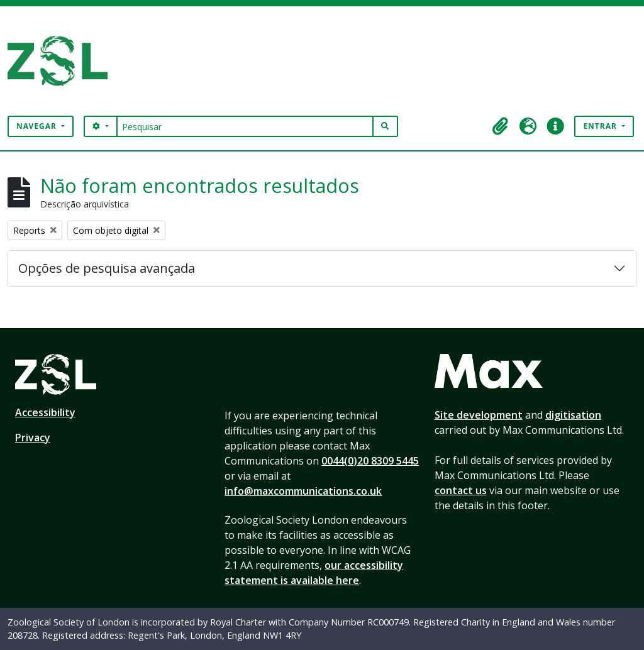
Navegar (38, 126)
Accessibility (45, 412)
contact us (461, 490)
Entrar (601, 126)
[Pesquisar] (245, 126)
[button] (500, 126)
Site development (479, 415)
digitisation (573, 415)
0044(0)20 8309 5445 (370, 461)
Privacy (33, 438)
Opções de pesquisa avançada (107, 268)
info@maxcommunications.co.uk (303, 491)
